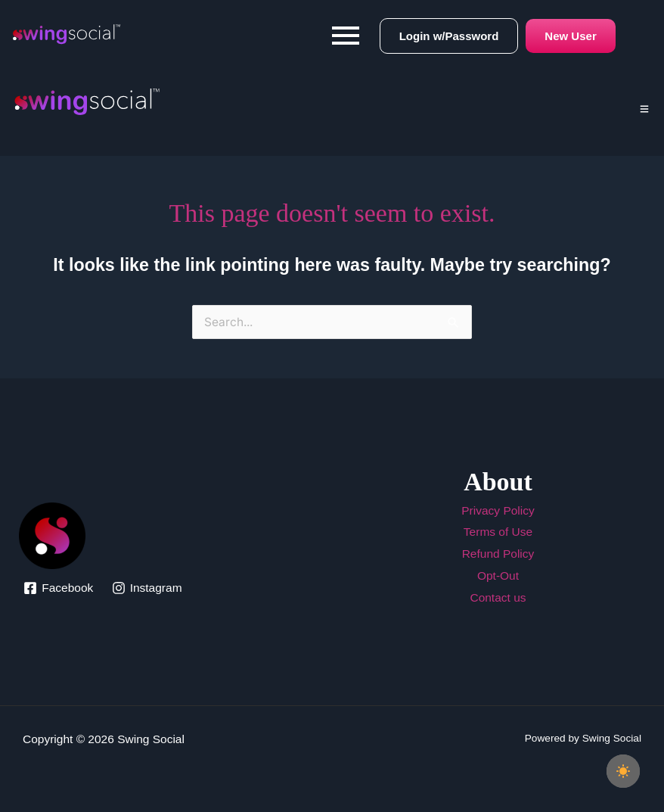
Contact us (498, 597)
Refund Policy (498, 554)
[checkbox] (623, 771)
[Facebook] (58, 588)
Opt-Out (498, 576)
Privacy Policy (498, 510)
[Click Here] (644, 104)
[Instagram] (146, 588)
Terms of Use (498, 532)
